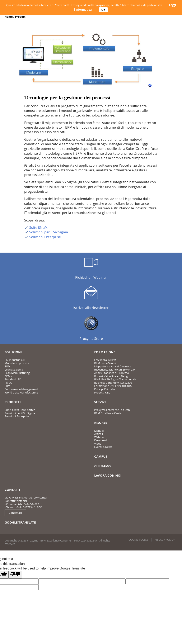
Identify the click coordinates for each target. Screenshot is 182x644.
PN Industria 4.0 (15, 360)
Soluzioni (13, 352)
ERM (7, 386)
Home (9, 17)
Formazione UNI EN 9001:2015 (113, 386)
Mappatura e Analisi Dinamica (113, 366)
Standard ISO (13, 379)
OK (103, 10)
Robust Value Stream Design (112, 376)
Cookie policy (138, 540)
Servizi (100, 402)
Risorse (101, 423)
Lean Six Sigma (14, 369)
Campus (101, 456)
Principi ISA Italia (104, 389)
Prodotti (21, 17)
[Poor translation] (15, 574)
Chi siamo (102, 466)
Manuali (99, 431)
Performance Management (21, 389)
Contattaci (15, 513)
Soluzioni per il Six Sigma (49, 232)
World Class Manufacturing (21, 392)
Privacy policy (165, 540)
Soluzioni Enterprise (45, 237)
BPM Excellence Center (108, 413)
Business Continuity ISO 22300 (113, 383)
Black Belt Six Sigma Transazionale (115, 379)
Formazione (105, 352)
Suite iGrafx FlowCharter (20, 410)
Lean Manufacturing (17, 373)
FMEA (8, 383)
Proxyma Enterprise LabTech (112, 410)
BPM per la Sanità (105, 363)
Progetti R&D (102, 392)
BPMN (9, 376)
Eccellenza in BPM (105, 360)
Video (98, 444)
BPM (8, 366)
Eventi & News (103, 447)
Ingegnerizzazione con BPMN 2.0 (114, 369)
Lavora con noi (108, 475)
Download (101, 440)
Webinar (99, 437)
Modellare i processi (17, 363)
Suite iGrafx (38, 228)
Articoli (99, 434)
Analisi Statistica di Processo (112, 373)
